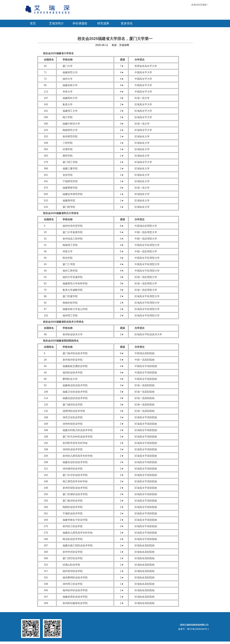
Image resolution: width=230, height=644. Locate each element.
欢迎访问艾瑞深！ (200, 5)
